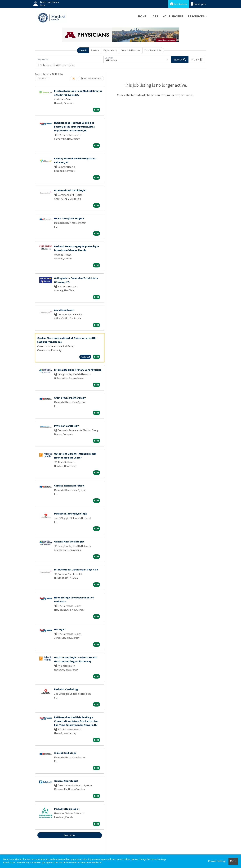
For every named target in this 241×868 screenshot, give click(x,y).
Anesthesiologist (64, 310)
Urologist (60, 629)
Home (142, 16)
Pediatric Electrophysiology (71, 514)
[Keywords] (70, 60)
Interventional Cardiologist (70, 190)
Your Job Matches (131, 50)
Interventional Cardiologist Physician (76, 569)
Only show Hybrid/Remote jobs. (57, 65)
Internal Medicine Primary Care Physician (78, 370)
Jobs (155, 16)
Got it (233, 861)
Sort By (41, 78)
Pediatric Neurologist (67, 809)
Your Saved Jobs (153, 50)
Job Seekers (179, 4)
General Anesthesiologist (69, 542)
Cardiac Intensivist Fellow (69, 486)
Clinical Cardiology (65, 753)
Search (83, 50)
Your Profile (173, 16)
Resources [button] (196, 16)
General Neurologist (66, 781)
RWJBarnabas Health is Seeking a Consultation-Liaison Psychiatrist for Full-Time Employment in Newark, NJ (76, 721)
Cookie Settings (217, 861)
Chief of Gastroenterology (70, 398)
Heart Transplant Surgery (69, 218)
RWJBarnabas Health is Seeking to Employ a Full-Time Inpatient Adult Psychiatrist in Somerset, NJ (74, 127)
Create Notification (91, 78)
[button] (197, 60)
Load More (70, 835)
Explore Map (110, 50)
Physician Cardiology (66, 426)
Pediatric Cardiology (66, 689)
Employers (198, 4)
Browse (95, 50)
